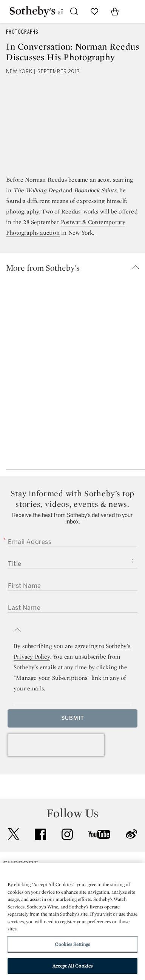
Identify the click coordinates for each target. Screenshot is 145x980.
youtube (99, 834)
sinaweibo (131, 834)
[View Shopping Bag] (115, 11)
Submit (73, 718)
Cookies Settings (72, 944)
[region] (72, 921)
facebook (40, 834)
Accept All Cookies (72, 966)
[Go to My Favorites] (94, 11)
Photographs (22, 32)
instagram (67, 834)
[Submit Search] (74, 11)
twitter (14, 834)
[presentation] (56, 745)
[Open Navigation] (135, 11)
